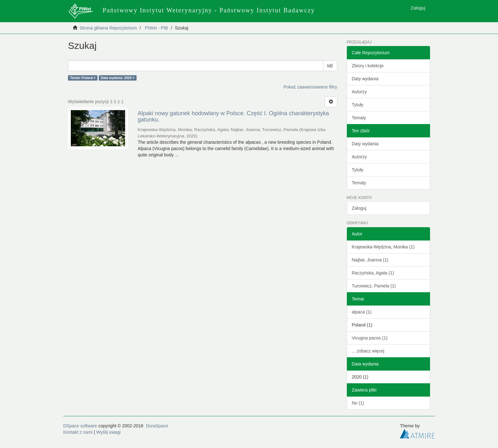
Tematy (359, 118)
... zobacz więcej (368, 351)
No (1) (358, 403)
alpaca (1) (362, 312)
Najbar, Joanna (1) (370, 260)
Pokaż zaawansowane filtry (310, 87)
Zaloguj (359, 208)
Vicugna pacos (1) (370, 338)
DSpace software (80, 426)
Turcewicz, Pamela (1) (374, 286)
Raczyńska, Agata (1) (373, 273)
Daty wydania (365, 79)
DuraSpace (157, 426)
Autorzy (359, 92)
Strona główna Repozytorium (108, 28)
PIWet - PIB (156, 28)
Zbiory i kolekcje (368, 66)
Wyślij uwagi (108, 432)
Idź (330, 66)
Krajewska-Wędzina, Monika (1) (383, 247)
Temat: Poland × (83, 78)
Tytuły (358, 105)
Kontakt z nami (78, 432)
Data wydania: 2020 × (118, 78)
